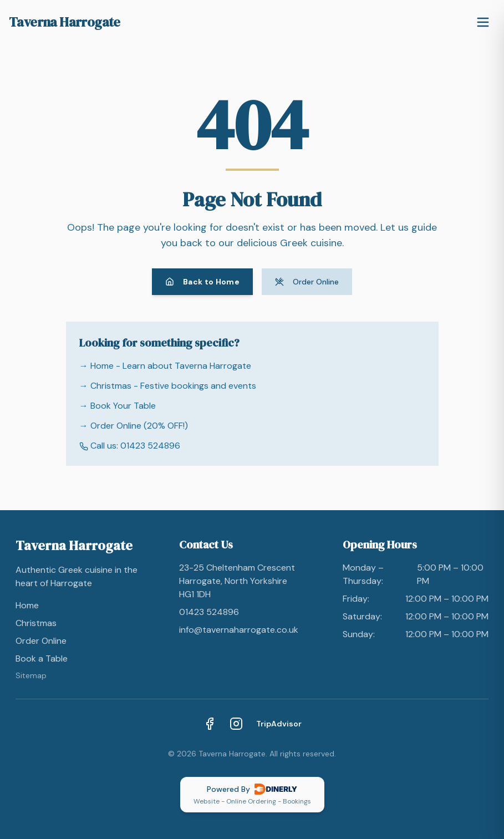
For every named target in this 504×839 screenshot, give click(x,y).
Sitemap (31, 675)
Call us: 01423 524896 (130, 446)
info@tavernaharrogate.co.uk (239, 630)
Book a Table (42, 659)
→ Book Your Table (118, 406)
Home (27, 605)
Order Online (307, 282)
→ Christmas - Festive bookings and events (168, 386)
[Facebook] (210, 724)
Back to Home (202, 282)
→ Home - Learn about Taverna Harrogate (165, 366)
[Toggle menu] (483, 22)
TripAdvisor (279, 724)
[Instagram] (236, 724)
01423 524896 (209, 612)
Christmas (36, 623)
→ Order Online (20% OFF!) (134, 426)
